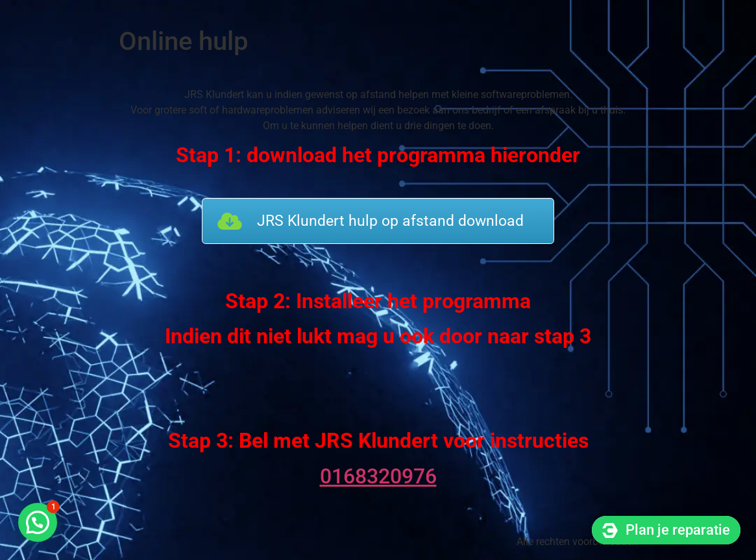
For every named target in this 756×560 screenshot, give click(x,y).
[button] (38, 522)
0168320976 (378, 476)
